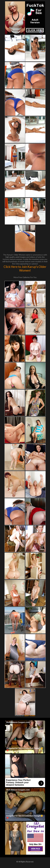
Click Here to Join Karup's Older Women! (25, 268)
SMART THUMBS (30, 716)
